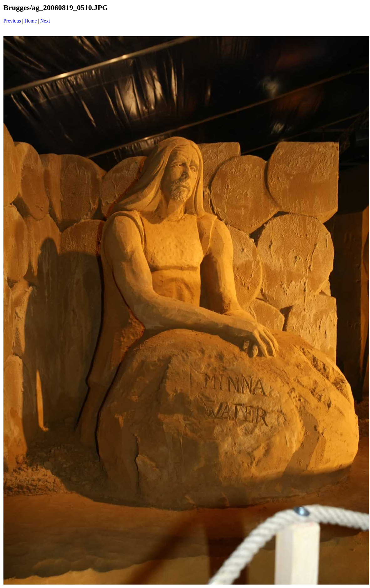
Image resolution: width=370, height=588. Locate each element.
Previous (12, 21)
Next (45, 21)
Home (31, 21)
